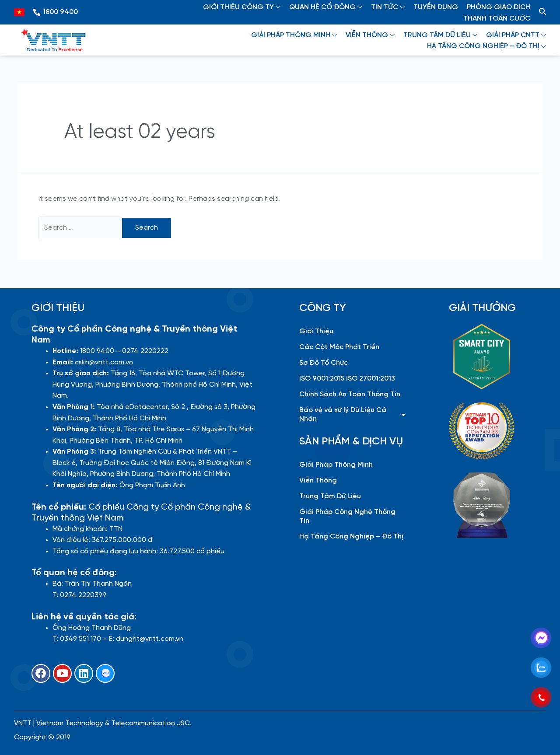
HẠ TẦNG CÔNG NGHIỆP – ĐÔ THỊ (486, 46)
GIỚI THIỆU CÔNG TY (242, 7)
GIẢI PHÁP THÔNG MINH (294, 35)
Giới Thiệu (316, 331)
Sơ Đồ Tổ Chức (324, 363)
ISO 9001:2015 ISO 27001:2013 (347, 379)
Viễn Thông (318, 481)
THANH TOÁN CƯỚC (497, 19)
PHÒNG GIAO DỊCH (499, 7)
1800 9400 (60, 12)
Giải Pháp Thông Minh (336, 465)
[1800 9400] (37, 12)
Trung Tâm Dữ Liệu (330, 496)
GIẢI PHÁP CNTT (516, 35)
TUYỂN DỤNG (436, 7)
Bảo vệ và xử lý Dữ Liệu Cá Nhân (352, 414)
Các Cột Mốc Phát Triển (339, 347)
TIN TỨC (388, 7)
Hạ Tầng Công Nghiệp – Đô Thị (351, 537)
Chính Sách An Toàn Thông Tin (350, 394)
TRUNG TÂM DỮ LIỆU (440, 35)
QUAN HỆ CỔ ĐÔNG (326, 7)
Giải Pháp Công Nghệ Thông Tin (347, 516)
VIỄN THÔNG (370, 35)
